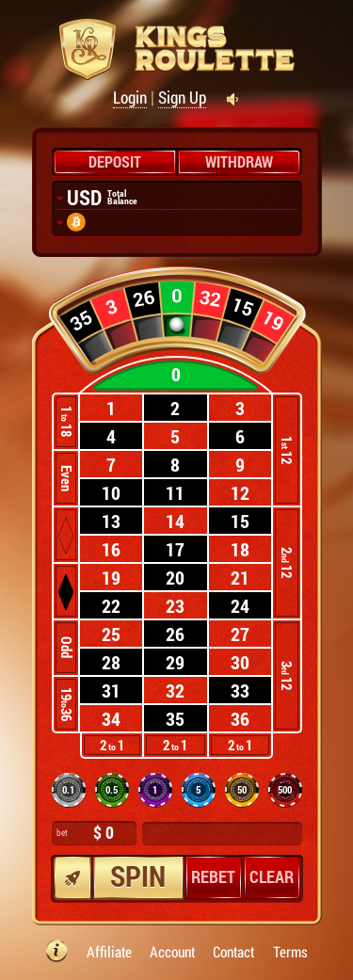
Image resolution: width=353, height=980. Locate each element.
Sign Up (182, 97)
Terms (290, 952)
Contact (233, 952)
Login (130, 97)
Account (172, 952)
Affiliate (109, 952)
